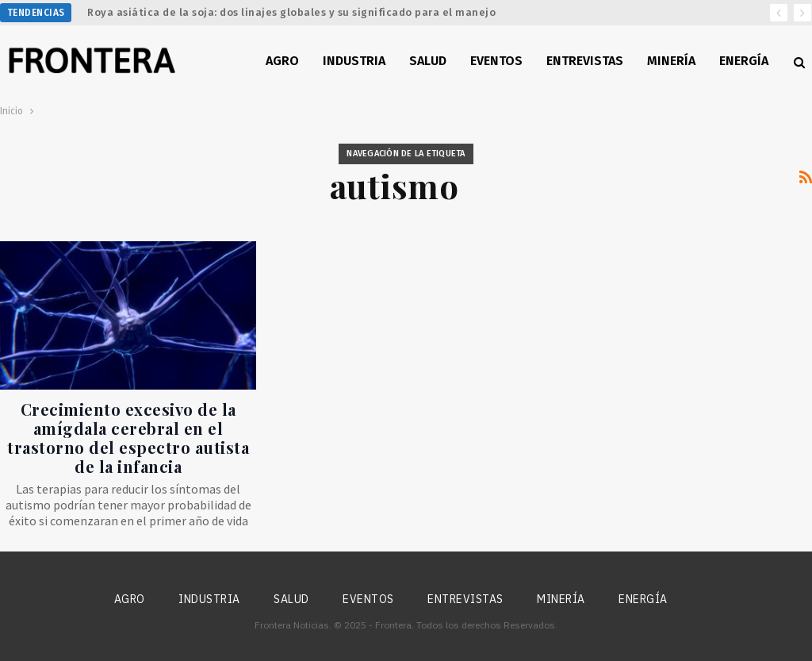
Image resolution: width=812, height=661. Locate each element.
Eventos (496, 61)
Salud (428, 61)
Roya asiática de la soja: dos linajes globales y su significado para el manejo (291, 12)
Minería (671, 61)
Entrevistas (585, 61)
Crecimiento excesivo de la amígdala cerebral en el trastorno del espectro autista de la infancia (128, 438)
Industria (354, 61)
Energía (744, 61)
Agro (282, 61)
